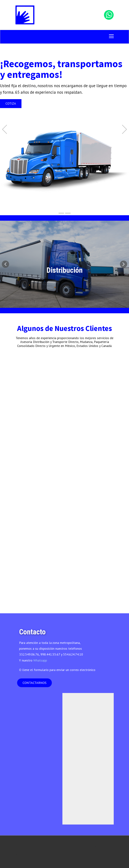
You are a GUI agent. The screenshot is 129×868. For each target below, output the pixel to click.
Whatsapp (40, 660)
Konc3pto (21, 855)
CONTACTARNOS (34, 683)
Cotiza (11, 103)
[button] (5, 129)
